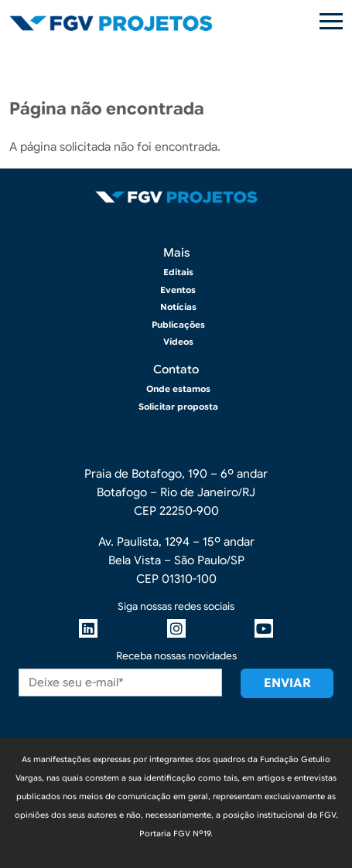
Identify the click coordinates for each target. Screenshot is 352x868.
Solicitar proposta (178, 407)
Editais (178, 272)
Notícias (178, 307)
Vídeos (178, 342)
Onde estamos (178, 389)
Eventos (178, 290)
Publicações (178, 325)
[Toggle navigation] (331, 21)
